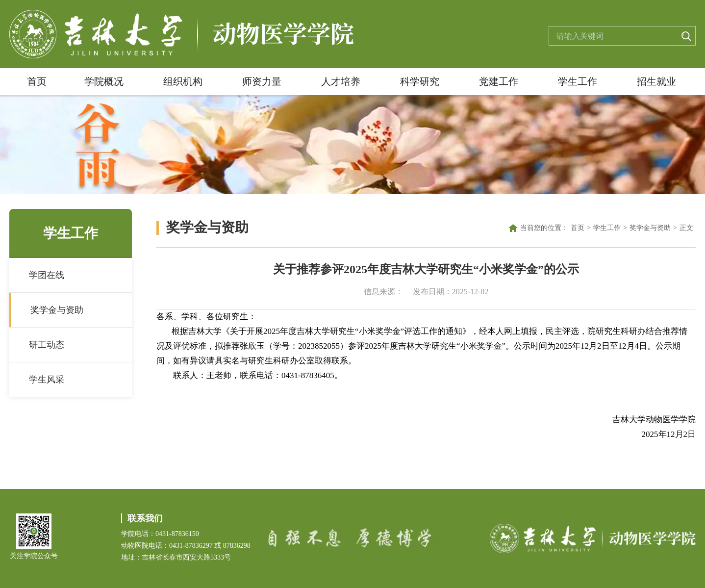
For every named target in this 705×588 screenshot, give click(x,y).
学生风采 (47, 380)
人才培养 (341, 81)
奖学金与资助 (57, 310)
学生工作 (578, 81)
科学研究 (420, 81)
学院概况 (104, 81)
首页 (37, 81)
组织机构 (183, 81)
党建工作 (499, 81)
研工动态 (47, 345)
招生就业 (656, 81)
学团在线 (47, 275)
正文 (686, 228)
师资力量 (262, 81)
